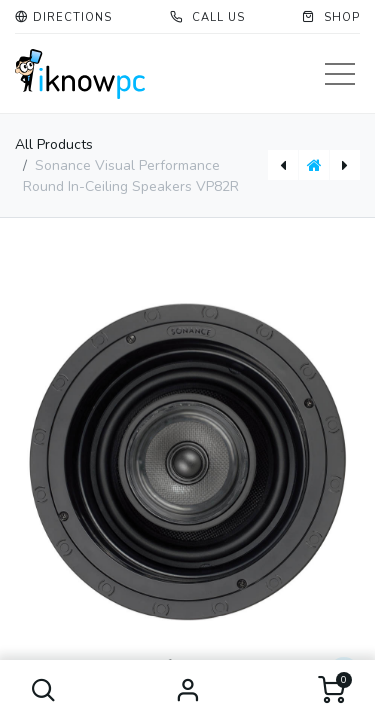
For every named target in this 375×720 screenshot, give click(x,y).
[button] (44, 690)
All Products (54, 144)
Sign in (188, 690)
